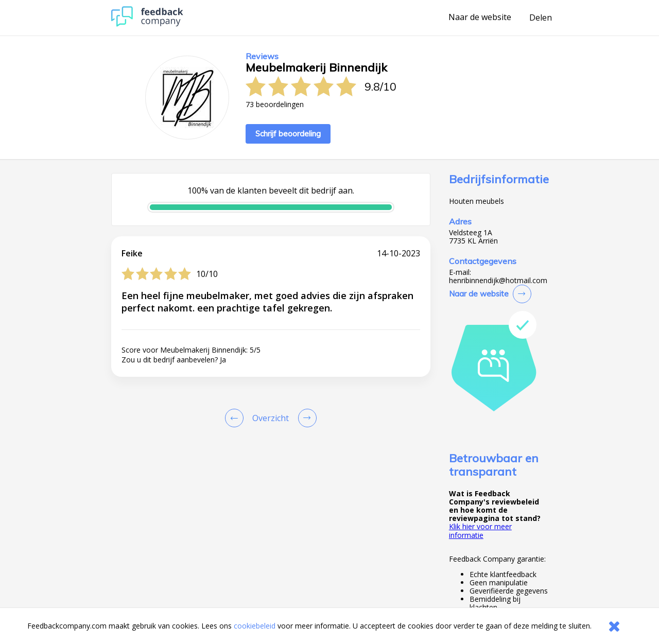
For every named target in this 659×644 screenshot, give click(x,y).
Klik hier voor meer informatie (480, 530)
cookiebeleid (255, 626)
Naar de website (480, 18)
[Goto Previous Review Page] (236, 418)
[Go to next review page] (305, 418)
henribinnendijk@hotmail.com (498, 281)
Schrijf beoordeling (288, 134)
